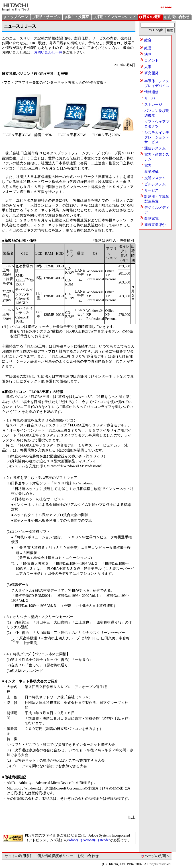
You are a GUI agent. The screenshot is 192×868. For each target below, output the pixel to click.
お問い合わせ (88, 856)
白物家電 (151, 218)
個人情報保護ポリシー (55, 856)
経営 (148, 48)
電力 (148, 165)
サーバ (150, 98)
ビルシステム (155, 184)
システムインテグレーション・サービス (157, 137)
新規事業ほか (155, 225)
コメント (151, 61)
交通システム (155, 178)
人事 (148, 67)
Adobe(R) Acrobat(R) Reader (89, 840)
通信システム (155, 148)
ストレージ (153, 104)
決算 (148, 54)
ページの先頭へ (157, 856)
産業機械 (151, 172)
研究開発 (151, 73)
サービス (151, 190)
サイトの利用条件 (19, 856)
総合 (148, 40)
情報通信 (151, 92)
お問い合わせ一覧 (48, 52)
